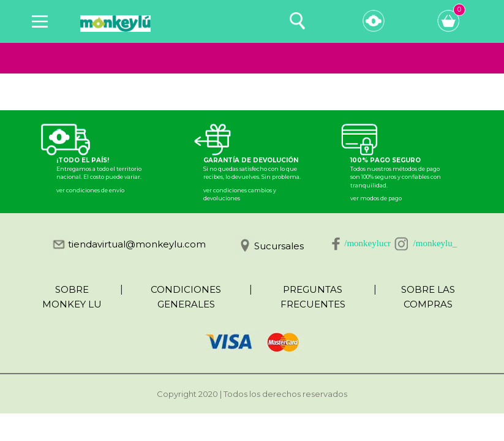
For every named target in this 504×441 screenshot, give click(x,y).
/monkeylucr (367, 243)
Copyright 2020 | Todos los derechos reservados (252, 394)
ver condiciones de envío (90, 190)
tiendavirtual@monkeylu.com (137, 244)
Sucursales (279, 246)
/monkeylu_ (435, 243)
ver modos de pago (376, 198)
